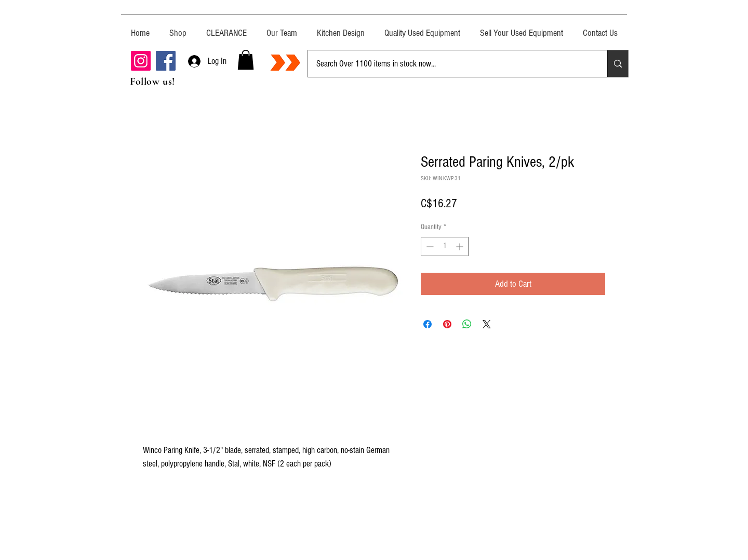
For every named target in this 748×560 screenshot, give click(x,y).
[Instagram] (141, 61)
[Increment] (460, 246)
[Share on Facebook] (428, 324)
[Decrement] (429, 246)
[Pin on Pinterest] (447, 324)
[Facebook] (166, 61)
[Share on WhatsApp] (467, 324)
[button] (246, 60)
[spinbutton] (445, 246)
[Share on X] (487, 324)
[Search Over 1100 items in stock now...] (450, 64)
